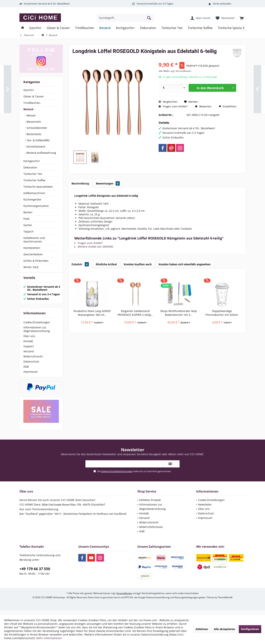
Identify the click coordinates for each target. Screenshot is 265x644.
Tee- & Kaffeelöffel (38, 140)
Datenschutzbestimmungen (117, 475)
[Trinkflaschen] (85, 28)
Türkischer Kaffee (34, 180)
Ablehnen (202, 629)
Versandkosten (124, 597)
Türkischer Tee (33, 174)
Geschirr (29, 90)
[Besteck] (105, 28)
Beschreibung (80, 183)
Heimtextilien (32, 248)
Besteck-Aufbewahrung (41, 153)
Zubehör (80, 264)
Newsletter (205, 508)
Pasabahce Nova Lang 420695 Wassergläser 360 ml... (92, 313)
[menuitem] (242, 18)
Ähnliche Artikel (106, 264)
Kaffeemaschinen (34, 193)
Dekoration (30, 167)
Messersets (33, 122)
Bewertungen (108, 183)
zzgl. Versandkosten (181, 71)
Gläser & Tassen (34, 96)
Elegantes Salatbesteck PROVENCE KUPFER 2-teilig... (135, 313)
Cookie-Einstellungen (37, 326)
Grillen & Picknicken (36, 261)
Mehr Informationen (49, 638)
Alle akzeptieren (224, 629)
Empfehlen (228, 106)
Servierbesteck (35, 146)
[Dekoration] (148, 28)
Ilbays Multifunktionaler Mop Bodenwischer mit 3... (179, 313)
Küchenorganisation (36, 206)
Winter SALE (31, 267)
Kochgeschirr (32, 161)
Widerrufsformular (151, 531)
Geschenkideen (33, 254)
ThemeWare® (225, 601)
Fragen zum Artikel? (173, 106)
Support (28, 350)
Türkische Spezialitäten (38, 187)
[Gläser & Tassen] (58, 28)
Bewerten (203, 106)
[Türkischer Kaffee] (200, 28)
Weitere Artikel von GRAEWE (94, 247)
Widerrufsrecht (33, 360)
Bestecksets (34, 134)
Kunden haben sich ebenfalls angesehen (185, 264)
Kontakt (28, 345)
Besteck (28, 109)
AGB (26, 370)
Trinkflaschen (32, 103)
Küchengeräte (32, 199)
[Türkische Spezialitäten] (234, 28)
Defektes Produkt (150, 504)
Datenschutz (31, 365)
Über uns (29, 340)
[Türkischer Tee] (172, 28)
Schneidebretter (36, 128)
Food (26, 219)
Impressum (31, 375)
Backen (28, 212)
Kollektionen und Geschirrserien (34, 240)
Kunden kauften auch (138, 264)
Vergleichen (168, 102)
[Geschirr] (35, 28)
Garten (28, 225)
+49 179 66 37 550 (35, 573)
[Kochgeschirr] (125, 28)
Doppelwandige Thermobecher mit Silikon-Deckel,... (222, 313)
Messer (31, 115)
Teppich (28, 231)
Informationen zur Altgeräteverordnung (37, 333)
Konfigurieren (250, 629)
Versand (29, 355)
